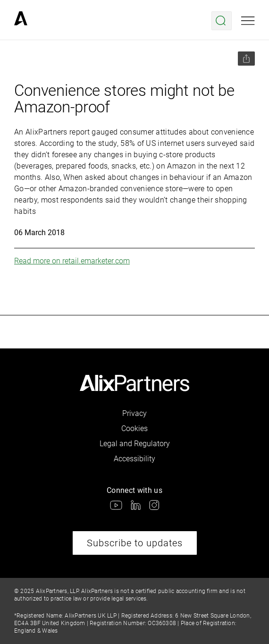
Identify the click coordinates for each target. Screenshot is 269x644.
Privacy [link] (134, 413)
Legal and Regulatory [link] (135, 444)
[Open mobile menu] (248, 21)
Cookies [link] (134, 428)
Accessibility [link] (134, 459)
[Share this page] (246, 59)
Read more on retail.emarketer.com (72, 261)
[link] (21, 21)
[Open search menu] (222, 21)
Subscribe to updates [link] (135, 543)
